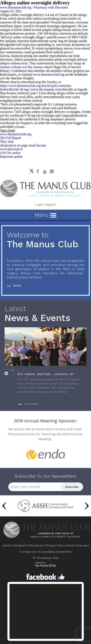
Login (39, 204)
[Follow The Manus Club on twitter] (31, 170)
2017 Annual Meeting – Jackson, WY (45, 374)
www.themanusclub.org (49, 74)
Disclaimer (36, 545)
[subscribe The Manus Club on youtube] (45, 172)
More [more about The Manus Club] (14, 286)
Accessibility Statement (55, 552)
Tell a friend (65, 545)
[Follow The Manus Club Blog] (52, 172)
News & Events (45, 314)
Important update (11, 156)
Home (6, 545)
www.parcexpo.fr (11, 149)
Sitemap (82, 545)
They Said (7, 142)
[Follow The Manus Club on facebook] (38, 172)
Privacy (50, 545)
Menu (45, 215)
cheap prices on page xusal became (23, 145)
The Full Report (11, 138)
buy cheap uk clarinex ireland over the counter (43, 65)
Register (51, 204)
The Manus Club (45, 240)
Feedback (20, 545)
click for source (10, 153)
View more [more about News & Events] (28, 404)
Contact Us (28, 552)
